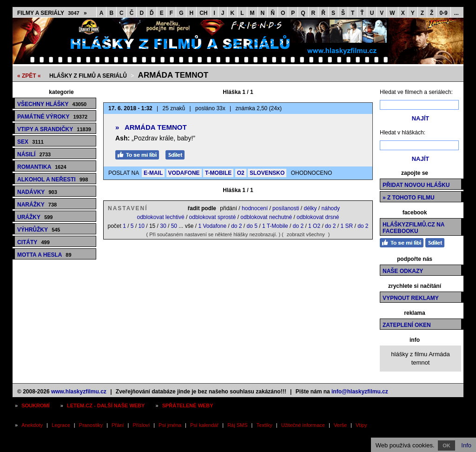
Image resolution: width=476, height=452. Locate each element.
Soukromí (36, 405)
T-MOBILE (218, 173)
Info (466, 445)
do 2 (236, 226)
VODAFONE (184, 173)
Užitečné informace (303, 425)
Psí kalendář (204, 425)
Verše (340, 425)
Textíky (264, 425)
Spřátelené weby (188, 405)
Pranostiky (91, 425)
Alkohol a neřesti (53, 179)
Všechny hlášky (52, 104)
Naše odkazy (403, 271)
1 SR (347, 226)
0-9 (443, 13)
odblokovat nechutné (266, 217)
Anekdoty (32, 425)
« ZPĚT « (29, 76)
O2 (241, 173)
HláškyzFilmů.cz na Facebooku (413, 228)
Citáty (33, 242)
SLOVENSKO (267, 173)
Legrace (61, 425)
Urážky (35, 217)
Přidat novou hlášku (416, 185)
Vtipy (361, 425)
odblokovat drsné (318, 217)
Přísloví (141, 425)
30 (163, 226)
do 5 (252, 226)
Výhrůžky (39, 230)
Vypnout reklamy (411, 298)
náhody (331, 208)
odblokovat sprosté (213, 217)
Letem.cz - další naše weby (106, 405)
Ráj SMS (237, 425)
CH (203, 13)
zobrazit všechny (306, 234)
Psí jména (170, 425)
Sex (30, 142)
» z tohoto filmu (409, 198)
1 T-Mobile (275, 226)
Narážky (37, 205)
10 (142, 226)
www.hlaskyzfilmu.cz (79, 392)
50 (174, 226)
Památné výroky (52, 117)
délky (311, 208)
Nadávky (37, 192)
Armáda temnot (173, 75)
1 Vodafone (212, 226)
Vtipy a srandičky (54, 129)
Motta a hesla (44, 255)
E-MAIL (153, 173)
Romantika (42, 167)
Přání (118, 425)
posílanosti (286, 208)
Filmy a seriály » (52, 13)
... (456, 13)
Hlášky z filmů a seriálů (88, 76)
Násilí (34, 154)
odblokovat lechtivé (160, 217)
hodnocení (255, 208)
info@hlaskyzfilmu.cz (360, 392)
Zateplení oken (407, 325)
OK (446, 445)
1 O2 (314, 226)
